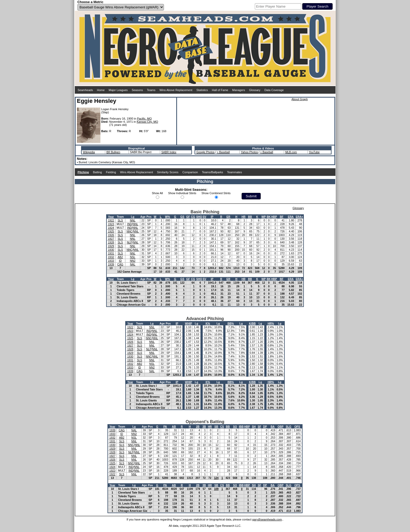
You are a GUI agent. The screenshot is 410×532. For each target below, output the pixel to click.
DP (265, 427)
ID (120, 261)
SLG (289, 427)
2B (198, 427)
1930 (111, 250)
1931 (111, 253)
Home (101, 90)
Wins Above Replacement (176, 90)
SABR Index (169, 152)
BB (250, 217)
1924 (111, 228)
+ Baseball (223, 152)
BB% (231, 323)
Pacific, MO (144, 119)
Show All (157, 193)
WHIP (188, 323)
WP (264, 217)
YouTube (314, 152)
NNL (133, 220)
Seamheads (85, 90)
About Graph (300, 99)
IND (129, 224)
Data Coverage (274, 90)
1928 (111, 242)
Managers (239, 90)
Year (111, 217)
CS (222, 427)
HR (244, 217)
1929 (111, 246)
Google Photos (205, 152)
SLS (120, 220)
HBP (274, 217)
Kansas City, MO (147, 122)
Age (143, 217)
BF (282, 217)
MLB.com (291, 152)
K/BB (252, 323)
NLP (129, 242)
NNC (130, 231)
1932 (111, 257)
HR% (271, 323)
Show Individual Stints (182, 193)
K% (208, 323)
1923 (111, 224)
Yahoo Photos (249, 152)
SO (235, 427)
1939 (111, 264)
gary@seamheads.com (267, 519)
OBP (281, 427)
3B (204, 427)
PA (165, 427)
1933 (111, 261)
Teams (151, 90)
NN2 (133, 261)
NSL (133, 257)
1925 (111, 231)
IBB (241, 427)
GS (182, 217)
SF (259, 427)
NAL (133, 264)
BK (269, 217)
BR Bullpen (113, 152)
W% (167, 217)
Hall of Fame (220, 90)
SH (254, 427)
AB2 (120, 257)
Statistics (202, 90)
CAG (120, 264)
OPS (297, 427)
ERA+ (299, 217)
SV (204, 217)
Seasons (137, 90)
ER (228, 217)
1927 (111, 239)
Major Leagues (118, 90)
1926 (111, 235)
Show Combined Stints (216, 193)
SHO (199, 217)
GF (188, 217)
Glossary (255, 90)
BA (273, 427)
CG (193, 217)
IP (212, 217)
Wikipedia (89, 152)
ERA (291, 217)
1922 (111, 220)
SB (216, 427)
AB (174, 427)
